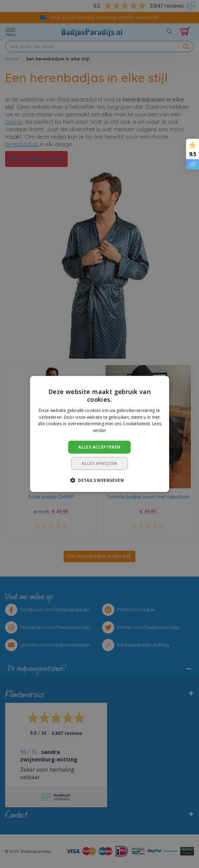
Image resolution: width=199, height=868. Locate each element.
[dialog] (99, 434)
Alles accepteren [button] (99, 447)
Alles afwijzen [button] (99, 463)
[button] (99, 480)
